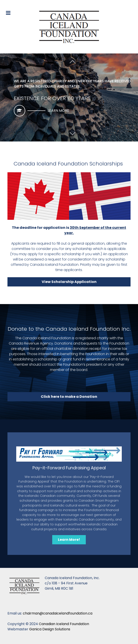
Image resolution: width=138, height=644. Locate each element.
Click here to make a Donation (69, 397)
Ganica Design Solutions (50, 629)
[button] (73, 134)
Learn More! (69, 540)
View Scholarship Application (69, 282)
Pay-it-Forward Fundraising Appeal (69, 468)
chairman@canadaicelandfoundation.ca (58, 613)
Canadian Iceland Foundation (64, 624)
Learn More (58, 111)
